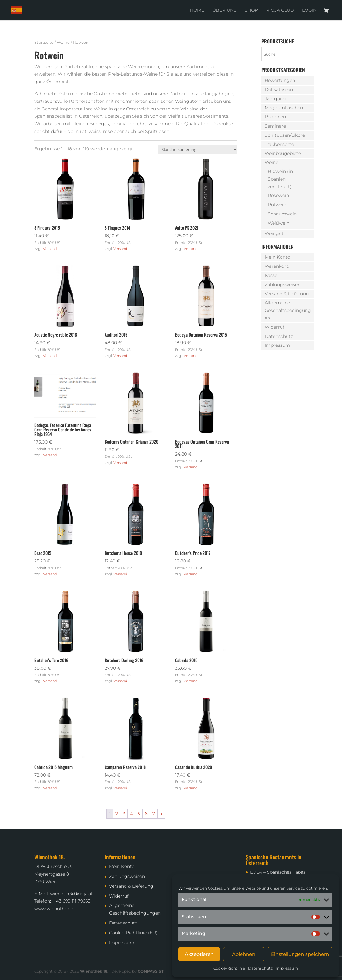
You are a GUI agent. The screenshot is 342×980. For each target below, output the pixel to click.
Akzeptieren (199, 954)
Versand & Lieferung (287, 294)
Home (197, 10)
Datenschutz (260, 968)
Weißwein (279, 223)
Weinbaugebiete (283, 153)
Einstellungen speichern (300, 954)
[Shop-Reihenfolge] (198, 150)
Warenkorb (277, 266)
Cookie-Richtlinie (229, 968)
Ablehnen (244, 954)
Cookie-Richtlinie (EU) (133, 933)
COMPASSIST (151, 971)
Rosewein (278, 195)
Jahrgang (275, 99)
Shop (251, 10)
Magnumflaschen (284, 108)
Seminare (275, 126)
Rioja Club (280, 10)
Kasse (271, 275)
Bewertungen (280, 80)
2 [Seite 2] (117, 814)
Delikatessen (279, 89)
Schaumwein (282, 214)
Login (309, 10)
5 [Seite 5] (139, 814)
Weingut (274, 233)
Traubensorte (279, 144)
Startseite (44, 42)
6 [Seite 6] (146, 814)
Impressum (287, 968)
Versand (50, 249)
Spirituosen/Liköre (285, 135)
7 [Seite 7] (154, 814)
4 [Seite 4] (131, 814)
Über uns (224, 10)
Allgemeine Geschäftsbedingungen (288, 310)
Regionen (275, 117)
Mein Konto (277, 257)
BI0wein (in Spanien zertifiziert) (280, 179)
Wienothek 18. (94, 971)
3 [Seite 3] (124, 814)
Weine (63, 42)
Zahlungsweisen (283, 285)
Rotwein (277, 205)
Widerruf (274, 327)
